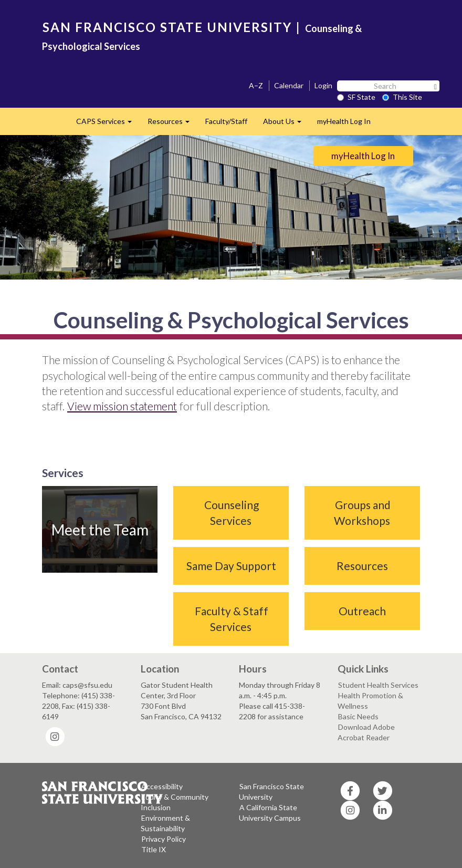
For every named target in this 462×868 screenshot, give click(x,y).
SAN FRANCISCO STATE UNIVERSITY (167, 27)
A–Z (256, 85)
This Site (402, 97)
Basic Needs (358, 716)
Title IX (154, 849)
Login (323, 85)
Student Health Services (378, 685)
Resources (172, 124)
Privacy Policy (164, 839)
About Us (286, 124)
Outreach (362, 611)
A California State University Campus (270, 813)
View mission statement (122, 406)
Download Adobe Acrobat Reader (366, 732)
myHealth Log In (344, 121)
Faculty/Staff (226, 121)
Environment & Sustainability (165, 823)
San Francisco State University (271, 792)
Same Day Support (231, 566)
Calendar (289, 85)
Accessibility (162, 786)
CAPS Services (108, 124)
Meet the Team (100, 530)
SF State (356, 97)
